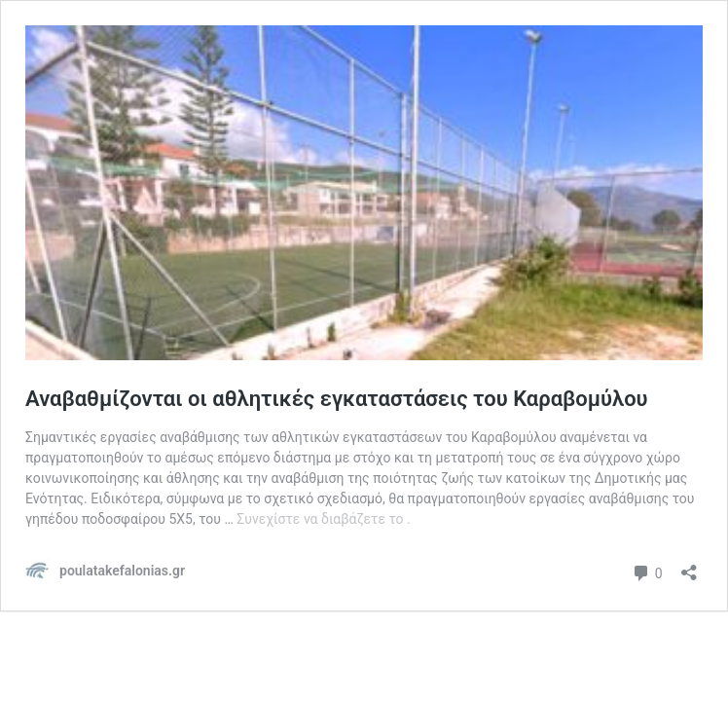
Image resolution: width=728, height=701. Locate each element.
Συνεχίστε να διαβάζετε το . (323, 519)
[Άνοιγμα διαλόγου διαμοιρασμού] (689, 566)
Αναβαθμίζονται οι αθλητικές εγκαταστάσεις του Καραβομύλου (337, 399)
